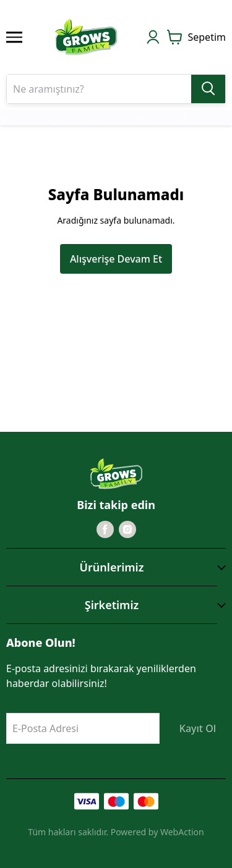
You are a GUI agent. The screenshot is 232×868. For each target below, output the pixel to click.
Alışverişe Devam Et (116, 259)
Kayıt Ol (198, 728)
